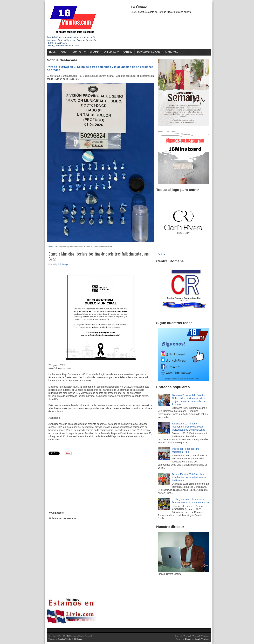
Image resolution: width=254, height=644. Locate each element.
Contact (78, 52)
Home (52, 52)
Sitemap (94, 52)
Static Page (172, 52)
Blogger (188, 639)
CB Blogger (63, 264)
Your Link (187, 636)
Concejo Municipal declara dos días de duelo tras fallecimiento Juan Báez (99, 256)
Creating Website (65, 639)
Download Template (149, 52)
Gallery (128, 52)
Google (198, 639)
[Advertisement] (75, 481)
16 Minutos (71, 636)
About (64, 52)
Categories (110, 52)
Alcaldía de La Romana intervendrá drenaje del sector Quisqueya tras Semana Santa (188, 427)
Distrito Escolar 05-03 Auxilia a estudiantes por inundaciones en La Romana (189, 477)
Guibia (161, 254)
